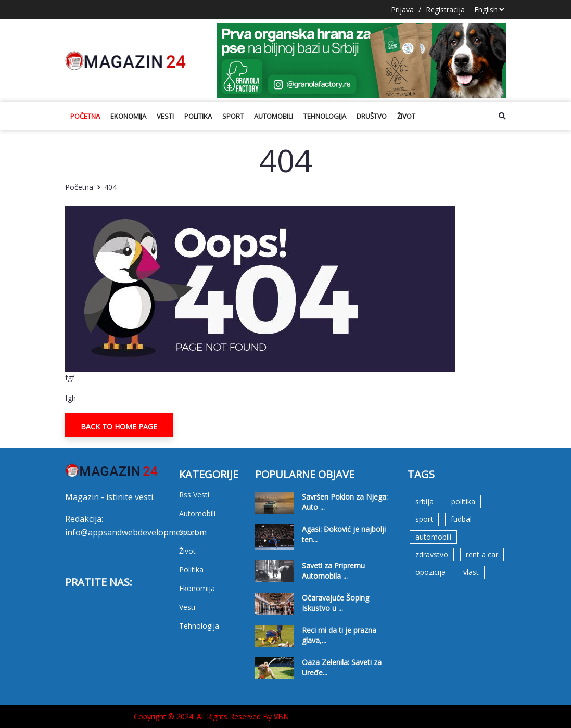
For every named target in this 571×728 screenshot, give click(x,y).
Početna (85, 116)
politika (463, 501)
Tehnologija (325, 116)
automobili (433, 537)
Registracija (445, 10)
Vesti (165, 116)
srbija (424, 501)
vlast (471, 572)
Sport (233, 116)
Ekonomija (128, 116)
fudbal (461, 519)
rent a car (482, 554)
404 (110, 187)
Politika (198, 116)
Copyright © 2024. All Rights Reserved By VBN (211, 716)
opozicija (430, 572)
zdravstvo (432, 554)
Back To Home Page (119, 426)
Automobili (274, 116)
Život (406, 116)
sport (424, 519)
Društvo (372, 116)
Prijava (402, 10)
